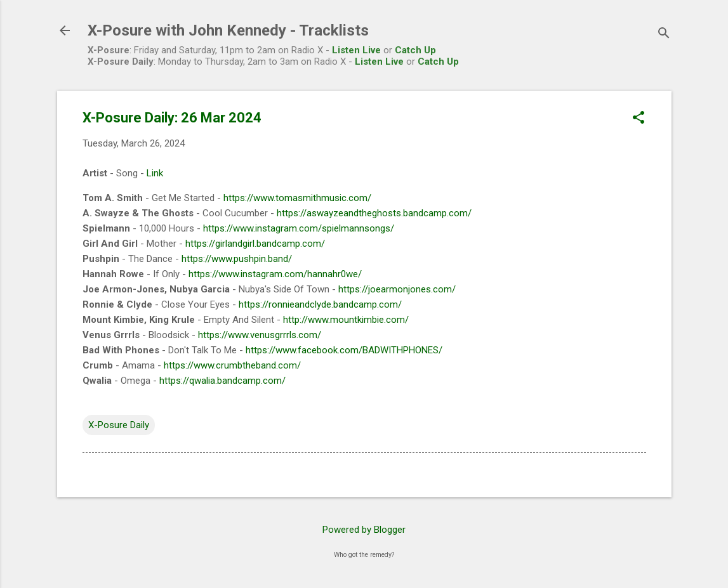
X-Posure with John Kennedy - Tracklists (228, 30)
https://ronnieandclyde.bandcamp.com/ (320, 304)
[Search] (664, 35)
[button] (639, 119)
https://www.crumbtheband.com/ (232, 365)
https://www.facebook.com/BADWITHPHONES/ (344, 350)
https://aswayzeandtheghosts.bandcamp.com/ (374, 213)
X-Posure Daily (119, 425)
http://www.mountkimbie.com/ (346, 320)
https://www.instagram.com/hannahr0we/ (275, 274)
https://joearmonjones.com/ (397, 289)
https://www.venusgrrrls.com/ (260, 335)
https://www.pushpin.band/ (237, 259)
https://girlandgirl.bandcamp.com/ (255, 244)
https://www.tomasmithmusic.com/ (297, 198)
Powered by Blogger (364, 530)
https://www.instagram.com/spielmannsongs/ (299, 228)
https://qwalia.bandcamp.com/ (222, 381)
